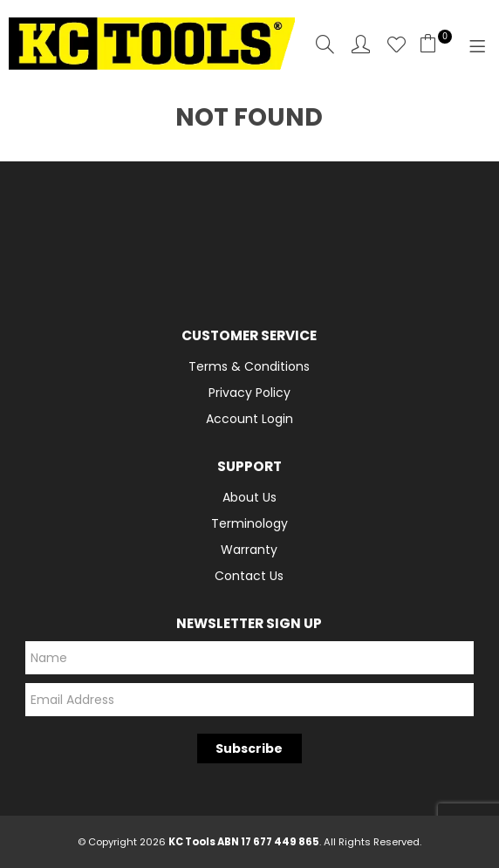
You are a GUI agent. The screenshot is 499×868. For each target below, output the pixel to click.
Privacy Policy (249, 393)
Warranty (249, 550)
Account (361, 44)
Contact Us (249, 576)
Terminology (249, 523)
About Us (249, 497)
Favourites (396, 44)
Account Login (249, 419)
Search (325, 44)
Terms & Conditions (249, 366)
